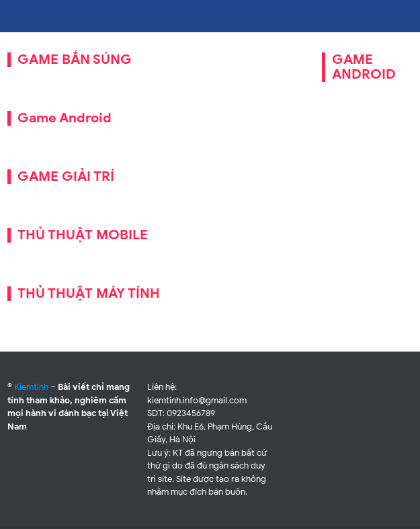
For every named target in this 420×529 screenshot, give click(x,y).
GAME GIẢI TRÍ (66, 176)
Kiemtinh (31, 387)
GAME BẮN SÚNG (75, 59)
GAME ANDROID (364, 67)
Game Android (65, 118)
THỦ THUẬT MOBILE (83, 235)
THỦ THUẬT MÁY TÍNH (89, 293)
